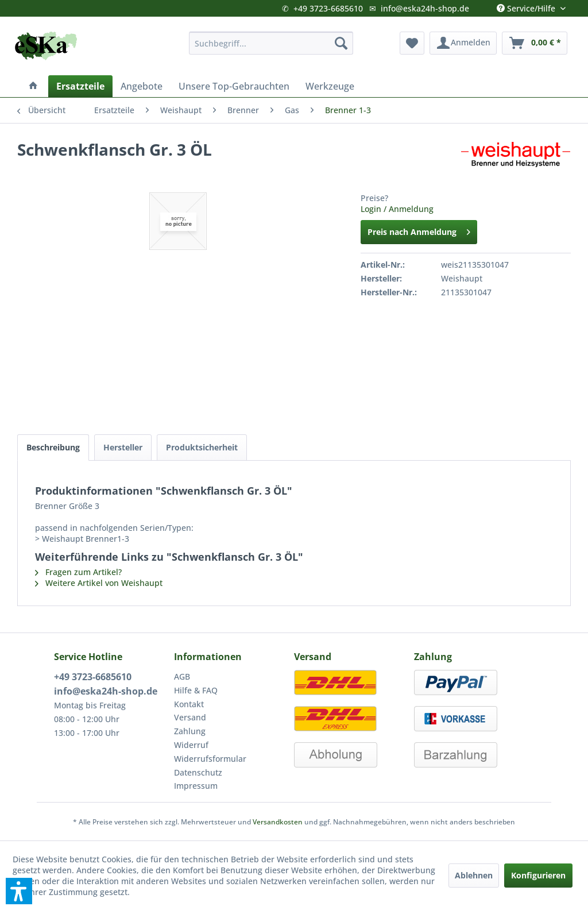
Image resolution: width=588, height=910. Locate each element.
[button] (19, 891)
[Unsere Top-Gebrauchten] (234, 86)
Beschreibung (53, 447)
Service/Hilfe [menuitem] (527, 6)
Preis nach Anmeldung (419, 230)
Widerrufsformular (210, 759)
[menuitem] (271, 43)
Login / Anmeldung (397, 209)
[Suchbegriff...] (271, 43)
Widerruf (191, 745)
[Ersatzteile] (80, 86)
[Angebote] (142, 86)
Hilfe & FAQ (196, 690)
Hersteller (123, 447)
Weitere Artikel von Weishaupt (99, 583)
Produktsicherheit (202, 447)
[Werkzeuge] (330, 86)
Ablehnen (474, 875)
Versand (190, 717)
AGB (182, 676)
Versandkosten (278, 822)
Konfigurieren (538, 875)
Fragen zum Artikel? (78, 572)
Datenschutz (198, 772)
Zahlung (190, 731)
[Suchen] (341, 43)
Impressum (196, 786)
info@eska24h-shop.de (425, 8)
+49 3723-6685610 (328, 8)
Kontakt (189, 704)
